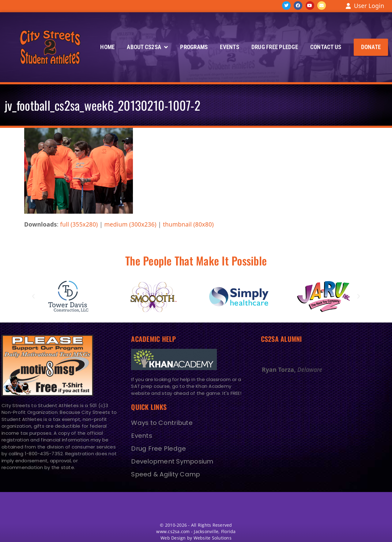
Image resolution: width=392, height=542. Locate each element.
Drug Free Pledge (275, 47)
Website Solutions (213, 538)
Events (230, 47)
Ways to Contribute (162, 423)
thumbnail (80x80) (188, 224)
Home (107, 47)
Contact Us (326, 47)
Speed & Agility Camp (166, 474)
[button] (371, 47)
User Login (369, 6)
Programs (194, 47)
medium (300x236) (130, 224)
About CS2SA (147, 47)
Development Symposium (172, 461)
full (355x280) (79, 224)
